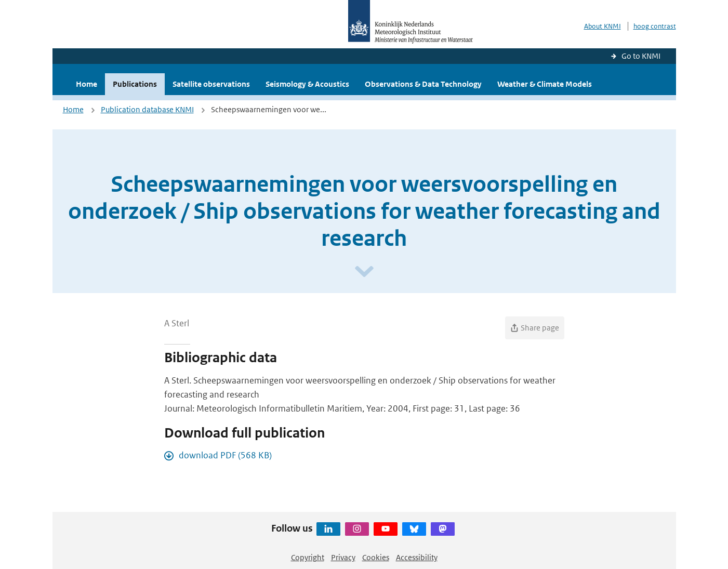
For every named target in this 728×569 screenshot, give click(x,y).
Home (87, 84)
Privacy (343, 557)
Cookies (376, 557)
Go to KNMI (641, 56)
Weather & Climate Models (545, 84)
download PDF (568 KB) (225, 455)
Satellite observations (211, 84)
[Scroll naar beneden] (364, 272)
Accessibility (417, 557)
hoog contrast (655, 26)
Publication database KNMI (147, 109)
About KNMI (603, 26)
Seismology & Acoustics (307, 84)
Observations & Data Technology (423, 84)
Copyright (308, 557)
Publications (135, 84)
